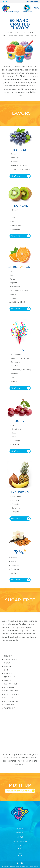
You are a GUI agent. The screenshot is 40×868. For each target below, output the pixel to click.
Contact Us (20, 848)
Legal (20, 856)
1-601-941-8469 (32, 2)
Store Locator (20, 851)
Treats (20, 828)
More (20, 845)
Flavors (20, 833)
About (20, 837)
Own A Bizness (20, 841)
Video (20, 853)
